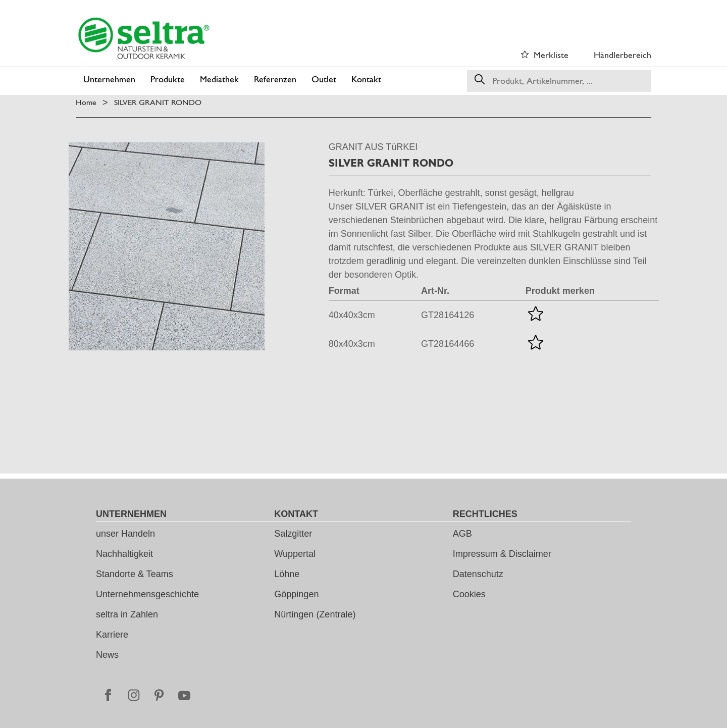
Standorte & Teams (135, 574)
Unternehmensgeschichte (147, 594)
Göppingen (296, 594)
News (107, 655)
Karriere (112, 635)
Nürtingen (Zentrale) (315, 614)
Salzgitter (293, 534)
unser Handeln (125, 534)
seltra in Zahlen (127, 614)
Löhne (287, 574)
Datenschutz (478, 574)
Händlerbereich (622, 55)
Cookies (469, 594)
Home (86, 102)
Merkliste (551, 55)
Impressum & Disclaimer (502, 554)
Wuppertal (295, 554)
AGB (462, 534)
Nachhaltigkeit (124, 554)
